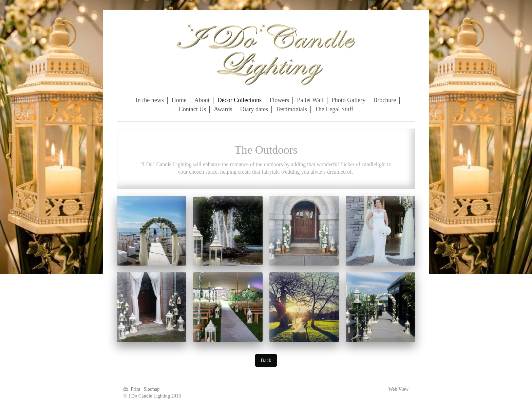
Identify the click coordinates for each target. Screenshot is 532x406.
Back (266, 360)
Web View (398, 389)
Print (132, 389)
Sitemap (151, 389)
